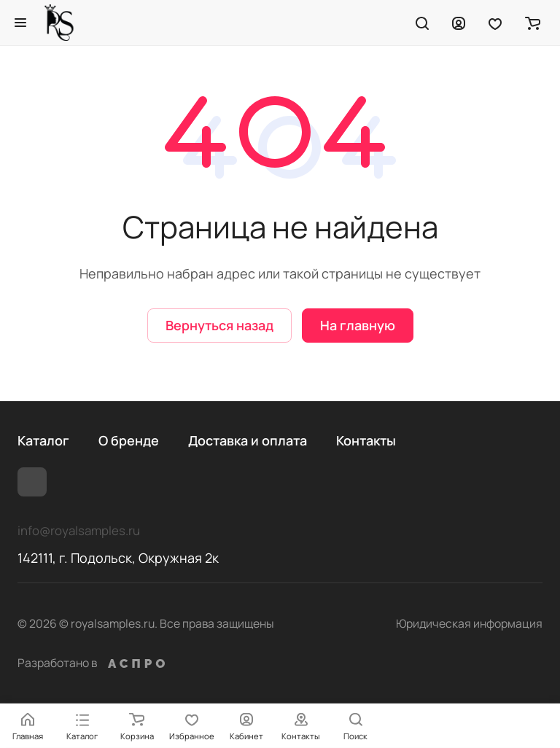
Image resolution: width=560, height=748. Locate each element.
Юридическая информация (469, 623)
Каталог (43, 440)
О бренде (129, 440)
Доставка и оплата (248, 440)
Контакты (366, 440)
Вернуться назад (219, 325)
